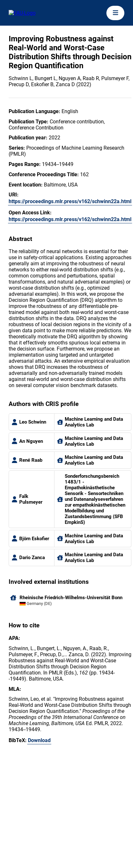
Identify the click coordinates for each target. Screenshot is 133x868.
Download (39, 740)
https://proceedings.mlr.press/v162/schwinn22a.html (70, 201)
